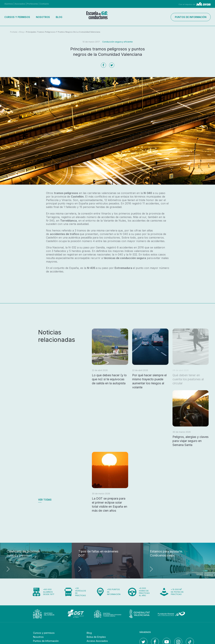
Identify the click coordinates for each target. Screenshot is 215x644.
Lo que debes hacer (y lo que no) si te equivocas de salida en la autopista (109, 379)
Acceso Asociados (98, 641)
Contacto (44, 4)
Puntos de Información (48, 641)
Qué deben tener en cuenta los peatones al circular (188, 379)
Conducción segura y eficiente (117, 42)
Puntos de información (191, 17)
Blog (59, 17)
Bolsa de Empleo (97, 637)
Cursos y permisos (17, 17)
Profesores (33, 4)
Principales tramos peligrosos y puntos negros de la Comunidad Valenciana (63, 32)
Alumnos (9, 4)
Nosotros (43, 17)
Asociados (20, 4)
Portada (14, 32)
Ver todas (45, 500)
